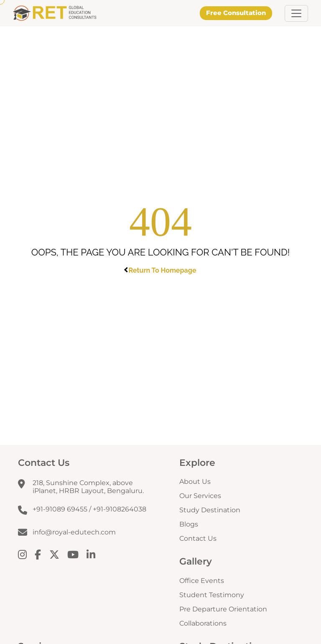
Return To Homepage (161, 270)
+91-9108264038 (120, 509)
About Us (195, 482)
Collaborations (203, 623)
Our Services (200, 496)
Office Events (202, 581)
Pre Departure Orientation (223, 609)
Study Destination (210, 510)
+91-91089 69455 (60, 509)
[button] (296, 13)
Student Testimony (212, 595)
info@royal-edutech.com (74, 532)
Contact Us (198, 538)
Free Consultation (236, 13)
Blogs (189, 524)
